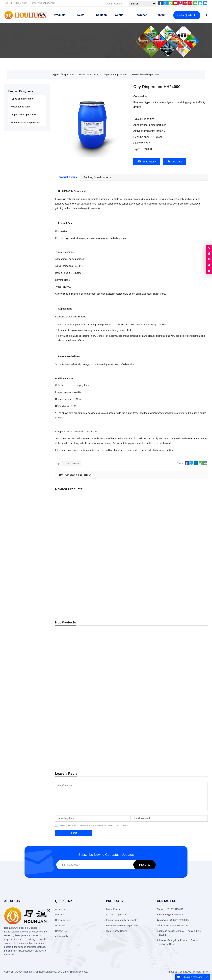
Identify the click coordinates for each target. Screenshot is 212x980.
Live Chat (175, 162)
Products (60, 761)
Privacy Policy (62, 783)
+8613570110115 (174, 755)
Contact (118, 4)
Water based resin (88, 75)
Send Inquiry (147, 162)
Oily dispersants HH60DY (79, 474)
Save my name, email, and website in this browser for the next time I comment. (94, 672)
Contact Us (61, 777)
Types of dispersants (63, 75)
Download (60, 772)
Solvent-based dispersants (146, 75)
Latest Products (114, 755)
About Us (60, 755)
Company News (63, 766)
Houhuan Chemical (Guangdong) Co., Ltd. (45, 818)
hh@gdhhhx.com (47, 3)
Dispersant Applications (115, 75)
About (109, 4)
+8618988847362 (17, 3)
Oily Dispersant (71, 463)
